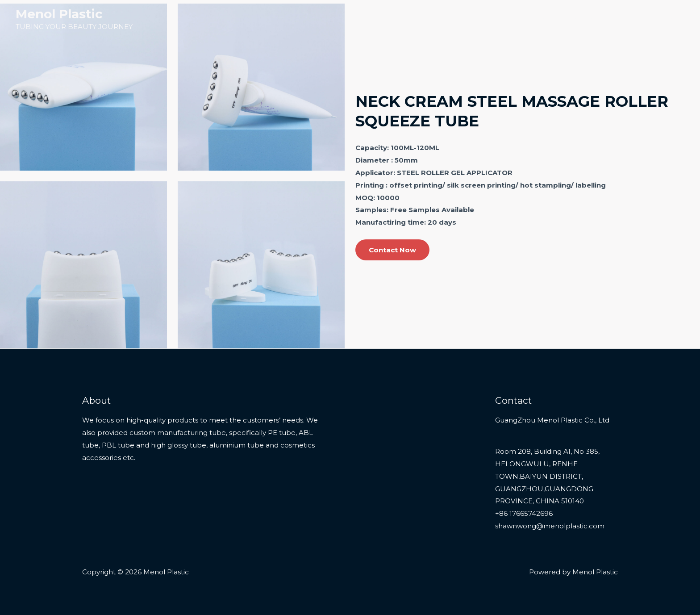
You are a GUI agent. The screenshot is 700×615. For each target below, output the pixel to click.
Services (588, 19)
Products (537, 19)
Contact (664, 19)
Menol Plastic (59, 14)
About (626, 19)
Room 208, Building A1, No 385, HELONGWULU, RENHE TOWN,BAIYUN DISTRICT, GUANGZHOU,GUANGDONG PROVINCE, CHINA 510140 (547, 476)
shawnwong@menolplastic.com (550, 526)
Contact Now (392, 250)
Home (498, 19)
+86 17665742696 (524, 513)
